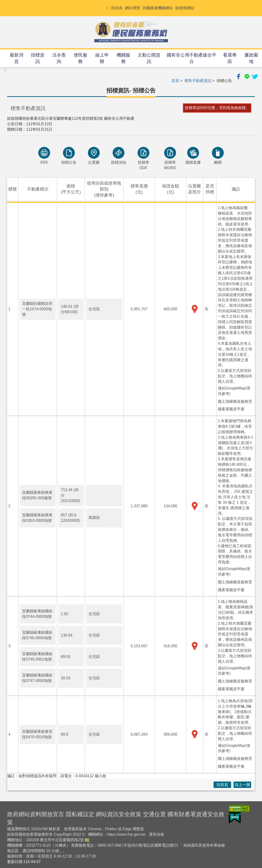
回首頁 (117, 8)
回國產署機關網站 (158, 8)
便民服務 (80, 58)
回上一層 (242, 785)
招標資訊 (38, 58)
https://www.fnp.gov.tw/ (126, 834)
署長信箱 (157, 834)
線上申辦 (102, 58)
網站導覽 (133, 8)
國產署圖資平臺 (231, 409)
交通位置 (154, 814)
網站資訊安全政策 (119, 814)
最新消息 (17, 58)
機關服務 (123, 58)
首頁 (175, 81)
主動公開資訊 (149, 58)
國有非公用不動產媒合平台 (192, 58)
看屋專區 (230, 58)
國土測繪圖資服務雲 (235, 401)
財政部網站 (185, 8)
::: (107, 8)
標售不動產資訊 (198, 81)
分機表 (61, 845)
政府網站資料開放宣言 (36, 814)
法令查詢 (59, 58)
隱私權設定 (80, 814)
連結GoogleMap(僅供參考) (234, 391)
